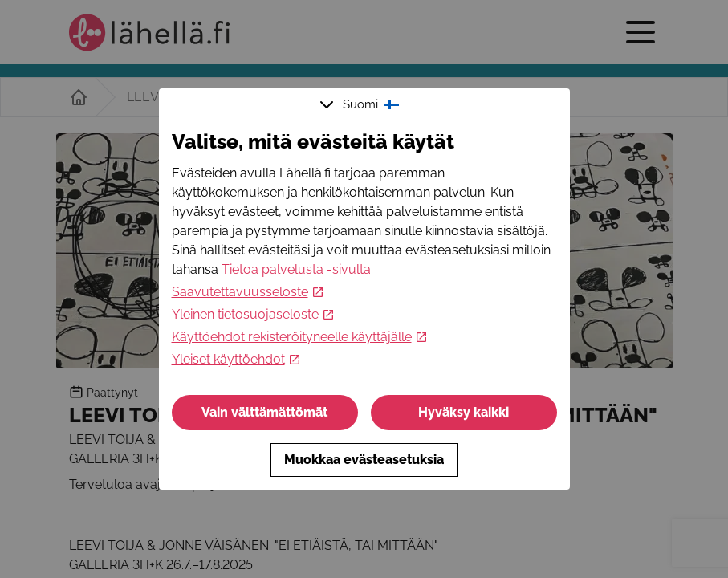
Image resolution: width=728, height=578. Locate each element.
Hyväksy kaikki (464, 412)
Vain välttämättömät (264, 412)
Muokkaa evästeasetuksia (364, 460)
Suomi (361, 104)
